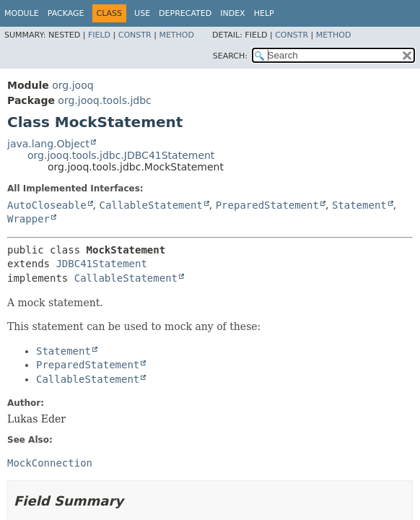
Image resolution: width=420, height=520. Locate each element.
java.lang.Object (48, 144)
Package (66, 13)
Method (176, 35)
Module (22, 13)
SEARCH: (230, 56)
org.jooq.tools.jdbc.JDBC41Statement (121, 155)
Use (142, 13)
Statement (359, 205)
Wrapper (29, 219)
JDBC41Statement (101, 264)
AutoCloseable (47, 205)
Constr (135, 35)
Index (232, 13)
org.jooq (73, 85)
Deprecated (185, 13)
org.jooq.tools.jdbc (104, 100)
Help (264, 13)
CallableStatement (150, 205)
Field (99, 35)
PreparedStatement (267, 205)
